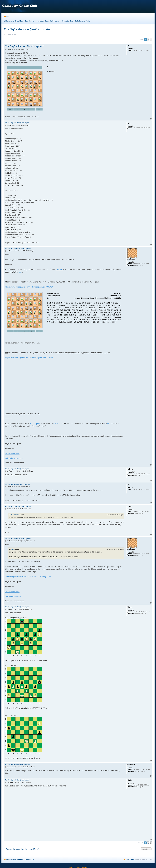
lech (13, 549)
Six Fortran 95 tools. (12, 454)
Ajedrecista (15, 515)
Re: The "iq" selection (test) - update (18, 123)
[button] (151, 40)
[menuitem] (7, 17)
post (20, 272)
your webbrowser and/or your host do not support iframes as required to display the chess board (65, 88)
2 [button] (148, 40)
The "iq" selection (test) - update (27, 29)
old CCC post (35, 423)
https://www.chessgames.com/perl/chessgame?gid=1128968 (29, 358)
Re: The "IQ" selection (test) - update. (18, 249)
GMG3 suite (58, 423)
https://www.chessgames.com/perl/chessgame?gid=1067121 (29, 287)
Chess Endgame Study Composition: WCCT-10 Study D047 (28, 576)
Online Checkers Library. (14, 458)
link (108, 423)
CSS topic (59, 269)
